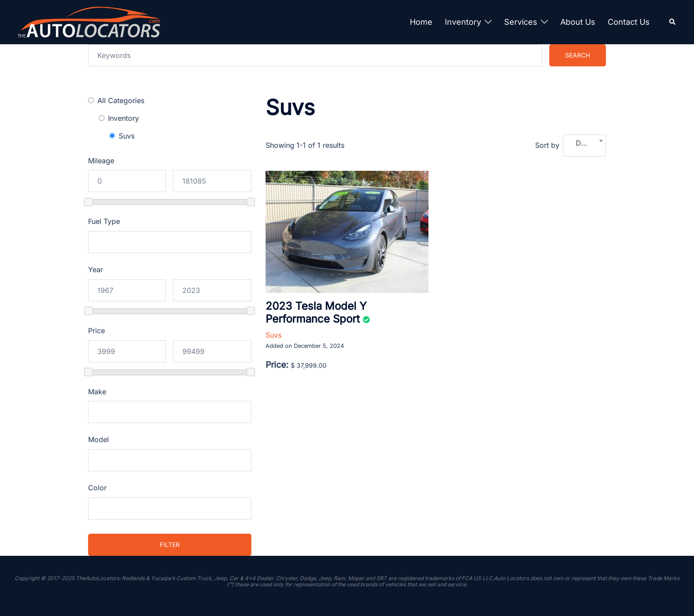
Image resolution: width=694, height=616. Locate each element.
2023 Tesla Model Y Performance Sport (316, 312)
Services (521, 22)
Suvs (274, 335)
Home (421, 22)
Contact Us (629, 22)
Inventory (463, 22)
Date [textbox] (584, 143)
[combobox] (584, 146)
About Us (578, 22)
